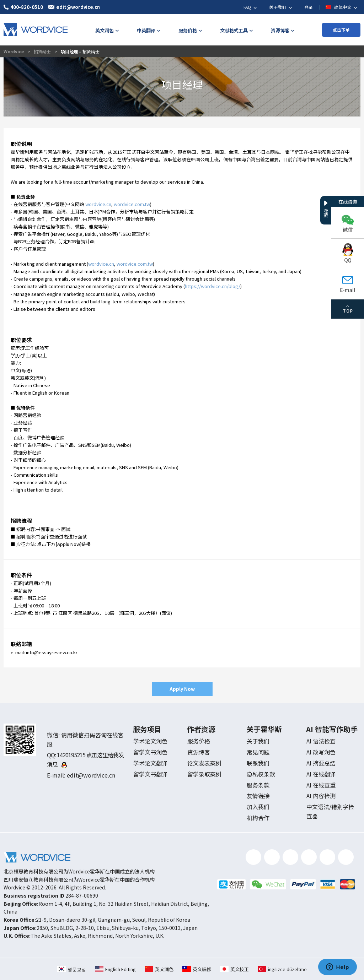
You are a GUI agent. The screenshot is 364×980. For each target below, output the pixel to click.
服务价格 (199, 741)
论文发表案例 (204, 763)
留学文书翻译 (150, 774)
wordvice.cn (98, 204)
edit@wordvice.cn (91, 775)
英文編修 (197, 969)
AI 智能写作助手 (332, 729)
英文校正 (234, 969)
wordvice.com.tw (132, 204)
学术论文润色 (150, 741)
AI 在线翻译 (321, 774)
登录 (309, 7)
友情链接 (258, 796)
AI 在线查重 (321, 785)
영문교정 (72, 969)
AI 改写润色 (321, 752)
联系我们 (258, 763)
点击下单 (341, 30)
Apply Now (182, 689)
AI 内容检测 (321, 796)
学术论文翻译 (150, 763)
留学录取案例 (204, 774)
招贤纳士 (42, 51)
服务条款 (258, 785)
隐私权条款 (261, 774)
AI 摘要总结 (321, 763)
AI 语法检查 (321, 741)
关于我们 (258, 741)
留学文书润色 (150, 752)
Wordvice (14, 51)
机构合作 (258, 818)
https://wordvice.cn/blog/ (213, 286)
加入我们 (258, 807)
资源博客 (199, 752)
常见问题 (258, 752)
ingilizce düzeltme (282, 969)
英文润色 (159, 969)
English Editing (115, 969)
